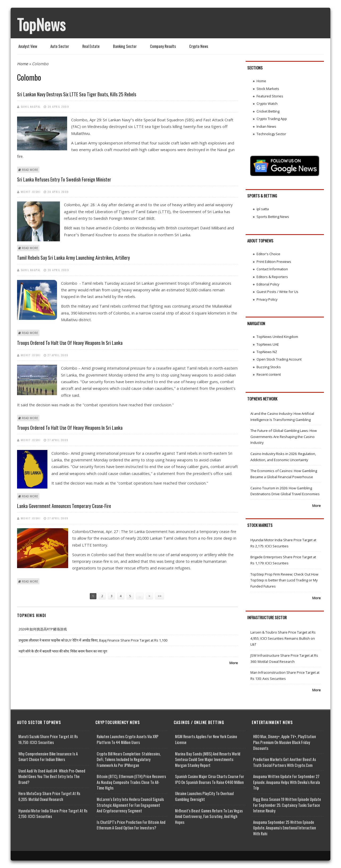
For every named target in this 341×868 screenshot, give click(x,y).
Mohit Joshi (31, 192)
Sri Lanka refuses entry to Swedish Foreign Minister (64, 179)
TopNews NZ (267, 352)
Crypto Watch (267, 104)
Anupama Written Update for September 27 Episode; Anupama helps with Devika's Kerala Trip (287, 782)
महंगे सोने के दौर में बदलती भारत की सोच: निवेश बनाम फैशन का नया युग (63, 651)
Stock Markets (268, 89)
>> (160, 596)
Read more (30, 170)
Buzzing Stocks (269, 367)
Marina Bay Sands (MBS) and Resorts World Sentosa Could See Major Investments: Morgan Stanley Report (208, 759)
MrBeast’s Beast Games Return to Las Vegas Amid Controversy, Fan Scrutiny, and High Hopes (209, 816)
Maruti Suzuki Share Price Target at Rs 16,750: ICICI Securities (48, 739)
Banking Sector (125, 46)
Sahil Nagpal (31, 106)
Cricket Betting (268, 111)
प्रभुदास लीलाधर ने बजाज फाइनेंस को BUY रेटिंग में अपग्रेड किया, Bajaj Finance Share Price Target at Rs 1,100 (93, 640)
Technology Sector (271, 134)
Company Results (163, 46)
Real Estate (91, 46)
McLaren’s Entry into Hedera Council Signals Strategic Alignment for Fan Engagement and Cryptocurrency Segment (130, 805)
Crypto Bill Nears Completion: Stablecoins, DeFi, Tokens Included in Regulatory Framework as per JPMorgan (129, 759)
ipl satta (263, 209)
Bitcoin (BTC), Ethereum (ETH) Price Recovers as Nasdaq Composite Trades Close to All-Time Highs (131, 782)
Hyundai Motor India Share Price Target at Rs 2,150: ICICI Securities (53, 814)
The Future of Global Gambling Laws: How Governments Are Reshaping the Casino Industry (284, 437)
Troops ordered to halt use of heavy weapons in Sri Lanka (70, 343)
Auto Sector (60, 46)
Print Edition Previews (274, 262)
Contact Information (272, 269)
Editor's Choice (268, 254)
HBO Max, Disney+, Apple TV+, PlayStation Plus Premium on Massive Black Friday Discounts (285, 742)
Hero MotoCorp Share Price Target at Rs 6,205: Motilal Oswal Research (49, 796)
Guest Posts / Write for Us (277, 292)
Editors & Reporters (272, 277)
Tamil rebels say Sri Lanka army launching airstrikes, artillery (73, 258)
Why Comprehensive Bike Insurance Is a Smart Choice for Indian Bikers (48, 757)
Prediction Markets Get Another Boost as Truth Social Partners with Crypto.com (285, 762)
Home (23, 64)
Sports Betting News (273, 217)
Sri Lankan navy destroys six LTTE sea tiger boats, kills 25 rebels (77, 94)
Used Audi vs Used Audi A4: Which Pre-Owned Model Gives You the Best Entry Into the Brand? (52, 776)
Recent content (269, 374)
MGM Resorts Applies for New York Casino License (206, 739)
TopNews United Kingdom (277, 337)
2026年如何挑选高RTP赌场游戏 (43, 629)
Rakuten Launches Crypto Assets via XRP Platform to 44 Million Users (128, 739)
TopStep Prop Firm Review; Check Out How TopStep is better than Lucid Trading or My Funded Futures (284, 580)
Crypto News (199, 46)
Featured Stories (270, 96)
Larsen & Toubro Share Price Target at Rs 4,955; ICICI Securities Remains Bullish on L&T (283, 638)
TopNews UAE (268, 344)
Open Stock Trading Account (279, 359)
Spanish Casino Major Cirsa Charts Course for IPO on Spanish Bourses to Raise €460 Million (210, 779)
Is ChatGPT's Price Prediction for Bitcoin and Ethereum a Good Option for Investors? (131, 825)
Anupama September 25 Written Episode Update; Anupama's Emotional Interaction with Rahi (285, 828)
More (234, 663)
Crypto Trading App (272, 119)
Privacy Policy (267, 299)
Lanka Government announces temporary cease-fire (64, 506)
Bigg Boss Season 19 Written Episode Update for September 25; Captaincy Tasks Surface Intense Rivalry (287, 805)
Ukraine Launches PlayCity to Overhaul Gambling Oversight (204, 796)
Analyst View (28, 46)
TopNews (41, 24)
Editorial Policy (268, 284)
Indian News (266, 126)
